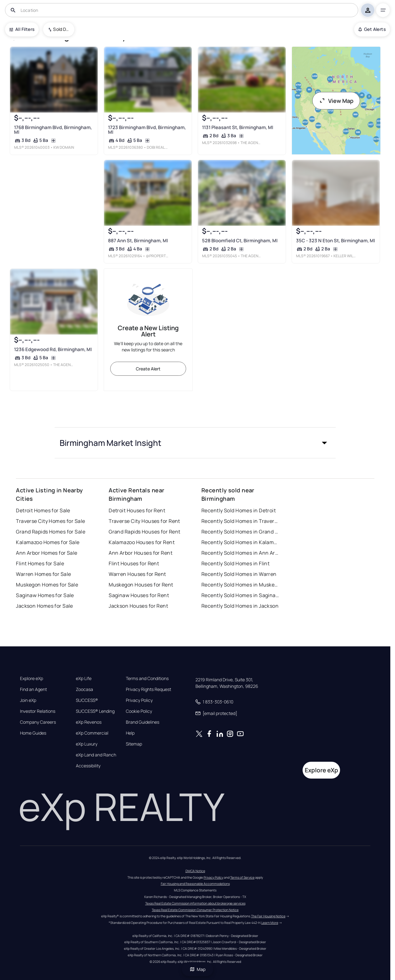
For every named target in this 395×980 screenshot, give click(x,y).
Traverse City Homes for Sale (50, 521)
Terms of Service (242, 877)
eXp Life (84, 678)
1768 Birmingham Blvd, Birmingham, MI (53, 130)
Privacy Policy (139, 700)
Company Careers (38, 722)
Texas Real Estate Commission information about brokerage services (195, 903)
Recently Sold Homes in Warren (239, 574)
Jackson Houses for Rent (138, 606)
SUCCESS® (87, 700)
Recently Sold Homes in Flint (235, 563)
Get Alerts (372, 29)
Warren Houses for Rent (137, 574)
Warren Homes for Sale (43, 574)
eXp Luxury (87, 744)
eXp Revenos (89, 722)
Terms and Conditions (147, 678)
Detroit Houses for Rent (137, 510)
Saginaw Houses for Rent (139, 595)
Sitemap (134, 744)
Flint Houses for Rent (134, 563)
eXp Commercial (92, 733)
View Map (336, 101)
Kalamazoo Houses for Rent (142, 542)
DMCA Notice (195, 871)
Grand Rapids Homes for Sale (51, 532)
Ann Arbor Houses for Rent (141, 553)
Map (198, 969)
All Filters (22, 29)
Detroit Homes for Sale (43, 510)
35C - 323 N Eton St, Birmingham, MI (336, 241)
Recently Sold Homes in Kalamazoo (240, 542)
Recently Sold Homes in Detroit (239, 510)
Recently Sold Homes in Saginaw (240, 595)
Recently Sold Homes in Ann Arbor (240, 553)
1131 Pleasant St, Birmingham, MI (238, 127)
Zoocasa (84, 689)
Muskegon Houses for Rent (141, 585)
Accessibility (88, 766)
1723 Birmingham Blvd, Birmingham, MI (147, 130)
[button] (195, 443)
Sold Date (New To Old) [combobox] (62, 29)
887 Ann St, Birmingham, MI (138, 241)
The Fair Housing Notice (268, 916)
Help (130, 733)
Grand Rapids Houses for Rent (144, 532)
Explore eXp (32, 678)
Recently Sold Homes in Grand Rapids (240, 532)
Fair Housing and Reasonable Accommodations (195, 884)
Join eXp (28, 700)
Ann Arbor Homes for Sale (47, 553)
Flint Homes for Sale (40, 563)
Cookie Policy (139, 711)
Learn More (270, 923)
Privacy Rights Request (148, 689)
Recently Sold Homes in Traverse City (240, 521)
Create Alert (148, 369)
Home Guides (33, 733)
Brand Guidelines (143, 722)
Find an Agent (33, 689)
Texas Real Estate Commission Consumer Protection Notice (195, 910)
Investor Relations (38, 711)
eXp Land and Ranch (96, 755)
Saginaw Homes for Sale (45, 595)
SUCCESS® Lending (95, 711)
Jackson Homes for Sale (44, 606)
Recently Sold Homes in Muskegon (240, 585)
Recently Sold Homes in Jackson (240, 606)
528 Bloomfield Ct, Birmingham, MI (240, 241)
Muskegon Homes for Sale (47, 585)
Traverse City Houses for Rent (144, 521)
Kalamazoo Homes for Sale (48, 542)
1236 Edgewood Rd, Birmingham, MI (53, 349)
